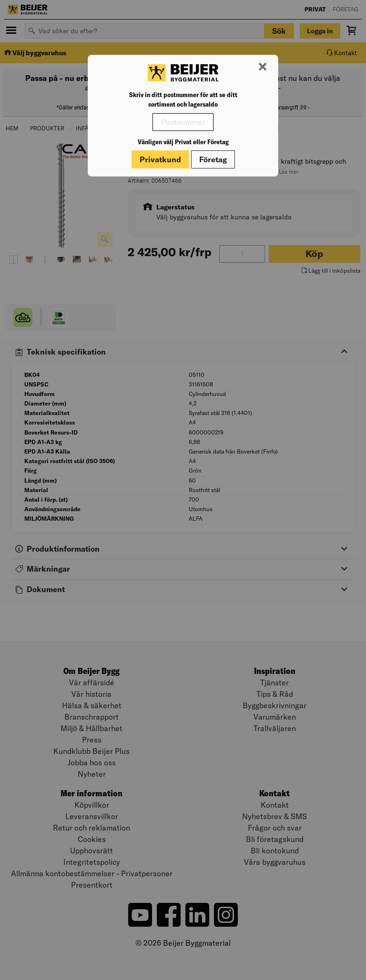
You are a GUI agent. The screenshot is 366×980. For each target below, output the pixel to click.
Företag (213, 159)
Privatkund (160, 159)
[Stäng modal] (263, 67)
